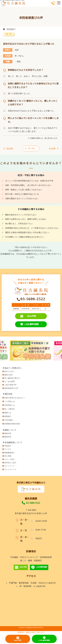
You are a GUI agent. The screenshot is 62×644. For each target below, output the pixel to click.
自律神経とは (10, 405)
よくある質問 (10, 381)
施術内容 (8, 433)
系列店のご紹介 (10, 463)
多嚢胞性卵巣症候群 (12, 424)
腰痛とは (8, 413)
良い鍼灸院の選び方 (12, 378)
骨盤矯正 (8, 416)
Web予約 (31, 316)
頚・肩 (9, 34)
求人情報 (8, 456)
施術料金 (8, 437)
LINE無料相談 (31, 324)
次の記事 (54, 148)
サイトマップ (10, 466)
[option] (31, 350)
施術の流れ (9, 375)
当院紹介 (8, 446)
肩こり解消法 (10, 409)
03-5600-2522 (31, 503)
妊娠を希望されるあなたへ (15, 398)
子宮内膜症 (9, 420)
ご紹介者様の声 (10, 385)
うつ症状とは (10, 401)
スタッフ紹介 (10, 459)
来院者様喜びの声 (11, 388)
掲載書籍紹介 (10, 453)
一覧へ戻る (30, 148)
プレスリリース (10, 469)
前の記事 (8, 148)
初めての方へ (10, 371)
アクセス (8, 449)
